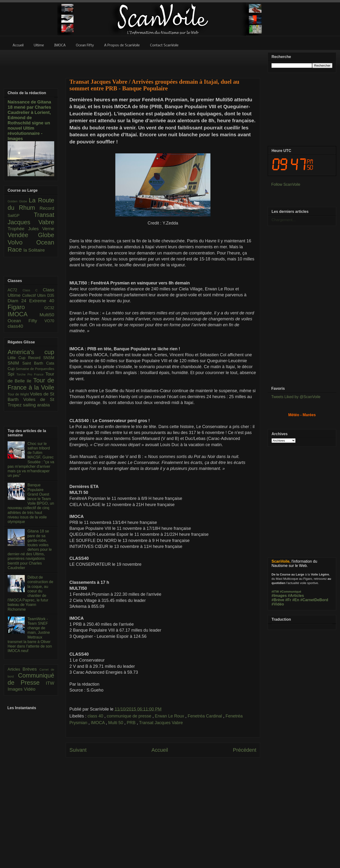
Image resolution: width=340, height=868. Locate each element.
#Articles (296, 596)
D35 (51, 295)
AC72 (15, 290)
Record (47, 208)
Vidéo (30, 689)
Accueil (160, 750)
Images (16, 689)
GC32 (49, 308)
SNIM (15, 363)
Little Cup (18, 358)
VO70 (49, 321)
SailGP (21, 216)
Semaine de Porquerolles (35, 369)
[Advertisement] (163, 61)
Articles (15, 669)
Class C (33, 290)
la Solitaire (34, 250)
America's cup (31, 352)
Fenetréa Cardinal (205, 716)
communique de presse (130, 716)
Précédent (245, 750)
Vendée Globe (31, 235)
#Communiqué (291, 592)
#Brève (278, 600)
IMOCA (98, 723)
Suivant (78, 750)
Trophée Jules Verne (31, 229)
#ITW (275, 592)
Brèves (31, 669)
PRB (132, 723)
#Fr (288, 600)
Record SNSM (41, 358)
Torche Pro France (31, 374)
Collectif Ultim (35, 295)
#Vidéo (278, 604)
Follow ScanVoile (286, 184)
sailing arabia (36, 405)
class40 (15, 326)
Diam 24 (18, 301)
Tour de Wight (19, 394)
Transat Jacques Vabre (161, 723)
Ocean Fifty (26, 321)
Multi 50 (116, 723)
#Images (279, 596)
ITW (50, 683)
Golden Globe (18, 201)
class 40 (96, 716)
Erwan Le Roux (170, 716)
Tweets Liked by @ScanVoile (296, 397)
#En (296, 600)
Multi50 (47, 315)
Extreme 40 (42, 301)
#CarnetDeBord (314, 600)
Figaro (26, 307)
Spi (12, 374)
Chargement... (284, 220)
